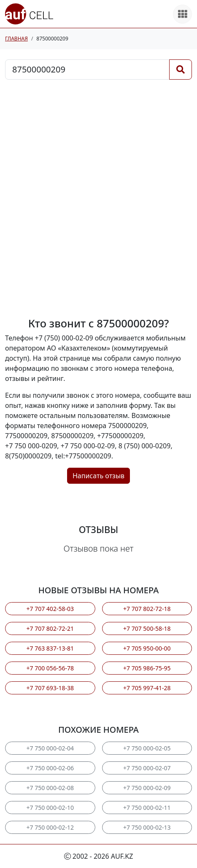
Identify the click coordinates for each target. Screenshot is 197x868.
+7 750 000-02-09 (147, 788)
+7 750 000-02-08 (50, 788)
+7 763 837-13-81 (50, 648)
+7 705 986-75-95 (147, 668)
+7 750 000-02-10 (50, 808)
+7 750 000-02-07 (147, 768)
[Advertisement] (98, 198)
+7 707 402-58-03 (50, 609)
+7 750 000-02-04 (50, 748)
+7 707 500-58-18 (147, 628)
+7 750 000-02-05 (147, 748)
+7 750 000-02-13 (147, 827)
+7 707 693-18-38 (50, 688)
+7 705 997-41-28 (147, 688)
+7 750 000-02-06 (50, 768)
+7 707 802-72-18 (147, 609)
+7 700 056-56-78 (50, 668)
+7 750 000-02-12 (50, 827)
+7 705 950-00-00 (147, 648)
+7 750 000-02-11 (147, 808)
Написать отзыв (98, 476)
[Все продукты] (182, 14)
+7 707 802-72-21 (50, 628)
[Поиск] (181, 70)
